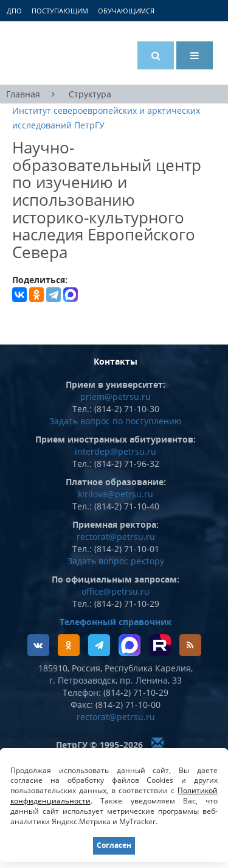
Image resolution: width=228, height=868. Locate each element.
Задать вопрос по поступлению (116, 421)
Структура (90, 94)
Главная (23, 94)
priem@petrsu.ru (116, 397)
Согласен (114, 845)
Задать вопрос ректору (116, 561)
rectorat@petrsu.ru (116, 537)
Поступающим (60, 11)
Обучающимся (126, 11)
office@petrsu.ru (116, 591)
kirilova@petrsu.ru (116, 494)
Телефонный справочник (116, 622)
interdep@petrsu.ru (116, 451)
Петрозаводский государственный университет (58, 53)
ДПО (14, 11)
